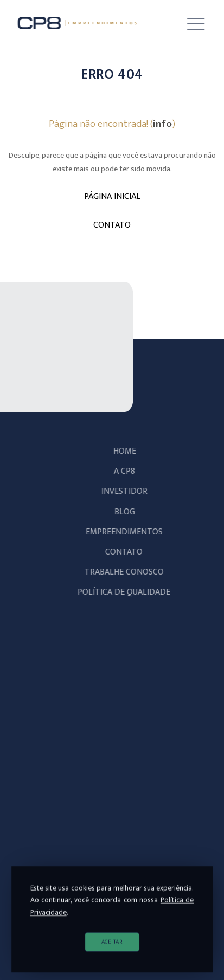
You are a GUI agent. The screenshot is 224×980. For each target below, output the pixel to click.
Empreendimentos (129, 532)
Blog (130, 512)
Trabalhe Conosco (129, 572)
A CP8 (129, 471)
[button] (188, 24)
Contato (129, 552)
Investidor (129, 491)
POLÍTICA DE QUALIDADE (129, 592)
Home (130, 451)
